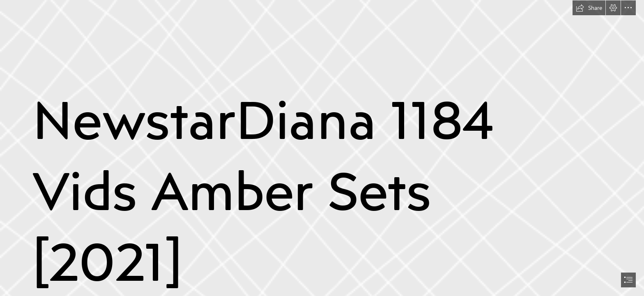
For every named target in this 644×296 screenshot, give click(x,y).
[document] (322, 148)
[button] (589, 8)
